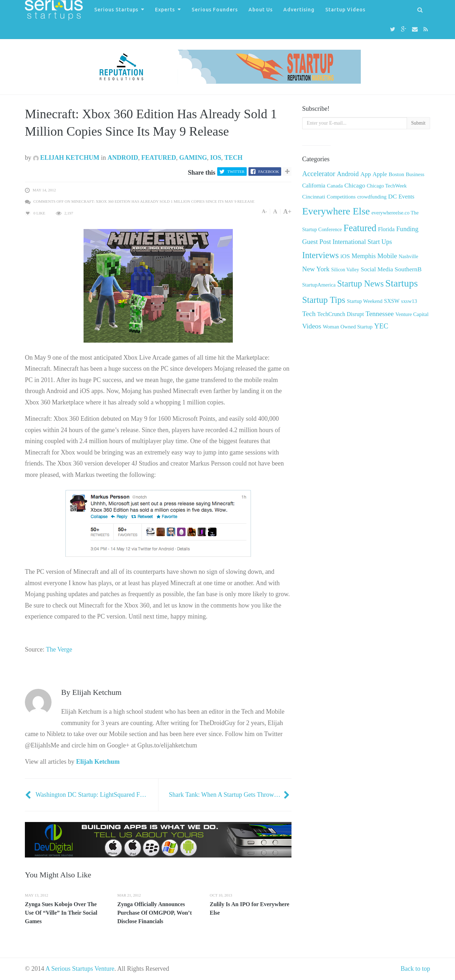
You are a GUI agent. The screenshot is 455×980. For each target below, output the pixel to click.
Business (415, 174)
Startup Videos (345, 10)
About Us (261, 10)
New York (316, 269)
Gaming (193, 158)
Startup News (361, 284)
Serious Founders (215, 10)
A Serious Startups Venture (80, 969)
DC (393, 196)
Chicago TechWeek (387, 186)
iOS (216, 158)
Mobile (387, 256)
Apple (380, 174)
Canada (335, 186)
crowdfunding (372, 197)
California (314, 186)
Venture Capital (412, 314)
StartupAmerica (319, 285)
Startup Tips (324, 300)
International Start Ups (362, 242)
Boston (396, 174)
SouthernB (408, 269)
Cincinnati (314, 197)
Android (123, 158)
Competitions (341, 197)
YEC (381, 326)
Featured (159, 158)
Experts (165, 10)
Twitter (236, 171)
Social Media (377, 269)
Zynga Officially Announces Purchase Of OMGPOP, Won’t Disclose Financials (154, 913)
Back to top (415, 969)
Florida (386, 229)
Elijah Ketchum (66, 158)
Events (406, 197)
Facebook (269, 171)
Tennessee (379, 314)
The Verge (59, 649)
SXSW (392, 301)
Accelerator (319, 174)
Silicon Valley (345, 270)
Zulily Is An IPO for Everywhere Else (250, 908)
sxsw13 (409, 301)
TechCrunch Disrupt (340, 314)
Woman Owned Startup (348, 327)
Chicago (355, 185)
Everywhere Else (336, 211)
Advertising (299, 10)
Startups (402, 283)
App (366, 174)
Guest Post (317, 242)
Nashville (408, 256)
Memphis (364, 256)
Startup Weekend (365, 301)
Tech (233, 158)
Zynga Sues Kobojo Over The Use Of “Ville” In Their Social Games (61, 913)
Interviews (320, 255)
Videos (312, 326)
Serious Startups (116, 10)
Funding (407, 229)
